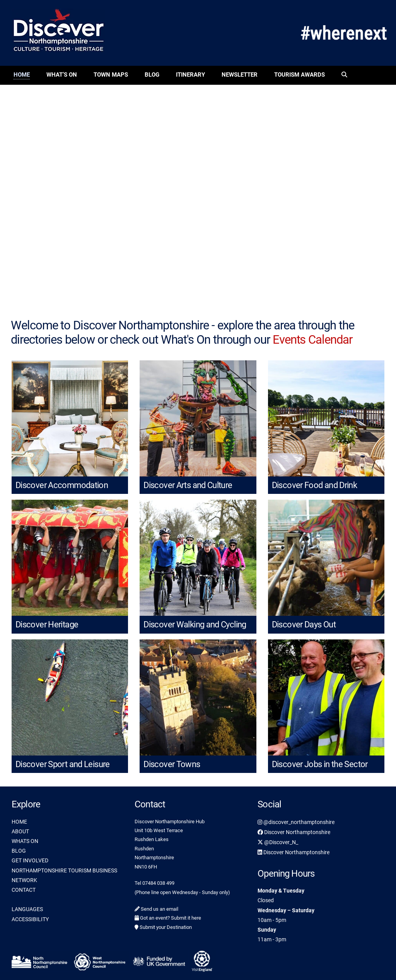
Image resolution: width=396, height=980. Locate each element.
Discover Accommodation (62, 485)
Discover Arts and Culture (188, 485)
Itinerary (190, 75)
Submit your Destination (163, 927)
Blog (152, 75)
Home (22, 75)
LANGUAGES (27, 909)
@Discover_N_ (278, 842)
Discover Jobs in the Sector (320, 764)
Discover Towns (172, 764)
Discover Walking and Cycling (195, 624)
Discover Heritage (47, 624)
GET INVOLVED (30, 860)
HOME (19, 822)
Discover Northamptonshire (294, 832)
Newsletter (240, 75)
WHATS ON (25, 841)
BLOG (19, 851)
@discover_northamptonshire (296, 822)
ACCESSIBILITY (30, 919)
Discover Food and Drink (315, 485)
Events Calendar (312, 340)
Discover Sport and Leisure (63, 764)
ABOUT (20, 831)
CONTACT (24, 890)
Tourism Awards (300, 75)
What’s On (62, 75)
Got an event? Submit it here (168, 918)
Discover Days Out (304, 624)
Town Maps (111, 75)
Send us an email (156, 909)
